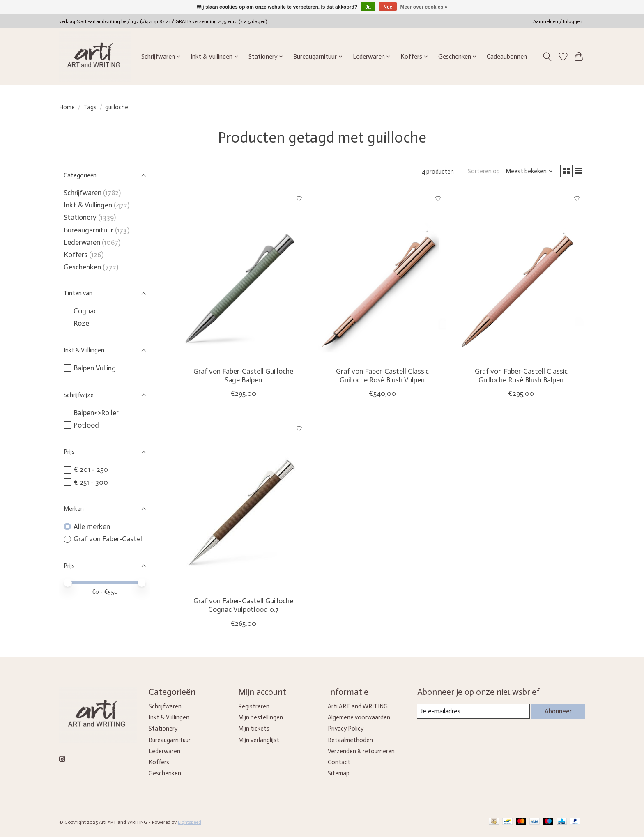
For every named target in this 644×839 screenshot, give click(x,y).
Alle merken (92, 526)
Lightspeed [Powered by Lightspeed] (190, 824)
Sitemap (339, 775)
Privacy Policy (346, 731)
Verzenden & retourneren (361, 753)
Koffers (76, 255)
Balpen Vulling (95, 368)
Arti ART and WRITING (358, 708)
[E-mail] (472, 713)
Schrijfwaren (83, 193)
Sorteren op (480, 172)
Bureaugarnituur (89, 230)
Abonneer (557, 713)
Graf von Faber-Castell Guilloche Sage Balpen (243, 377)
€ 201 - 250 (91, 469)
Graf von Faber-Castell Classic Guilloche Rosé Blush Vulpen (382, 377)
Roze (81, 323)
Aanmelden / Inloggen (558, 21)
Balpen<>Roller (96, 413)
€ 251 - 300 (91, 482)
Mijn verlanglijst (259, 742)
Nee (388, 7)
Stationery (80, 217)
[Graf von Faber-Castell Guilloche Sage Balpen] (244, 277)
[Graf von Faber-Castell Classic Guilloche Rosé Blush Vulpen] (382, 277)
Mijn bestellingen (261, 719)
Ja (368, 7)
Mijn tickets (254, 731)
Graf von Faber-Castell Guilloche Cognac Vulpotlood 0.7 (243, 607)
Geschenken (82, 267)
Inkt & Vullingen (88, 205)
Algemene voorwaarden (359, 719)
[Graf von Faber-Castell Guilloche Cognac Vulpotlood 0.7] (244, 507)
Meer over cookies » (424, 7)
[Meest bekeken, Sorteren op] (526, 172)
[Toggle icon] (547, 57)
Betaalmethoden (350, 742)
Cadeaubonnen (507, 57)
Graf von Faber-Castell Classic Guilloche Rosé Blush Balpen (521, 377)
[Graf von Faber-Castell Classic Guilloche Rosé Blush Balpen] (521, 277)
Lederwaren (82, 242)
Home (67, 107)
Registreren (254, 708)
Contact (339, 764)
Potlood (86, 425)
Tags (90, 107)
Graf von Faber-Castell (109, 539)
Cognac (85, 311)
